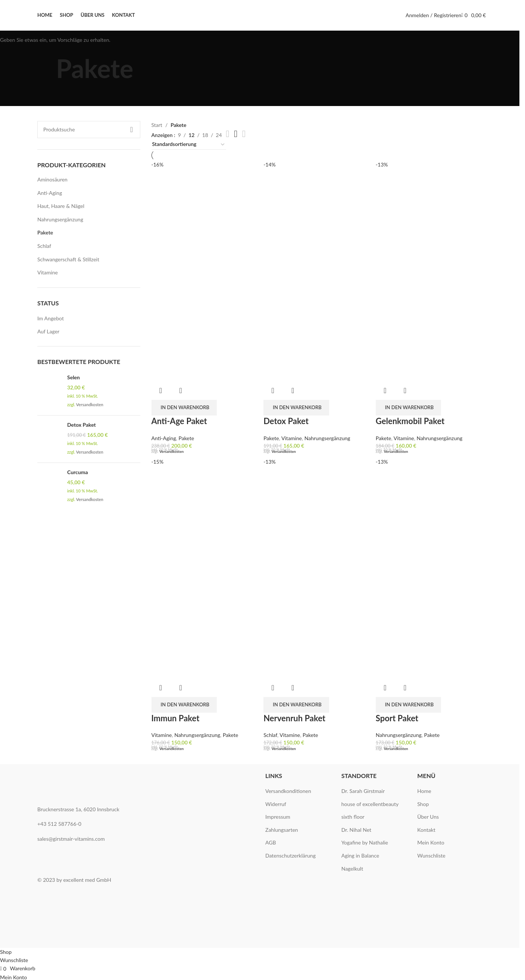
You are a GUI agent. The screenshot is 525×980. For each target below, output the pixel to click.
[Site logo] (260, 15)
